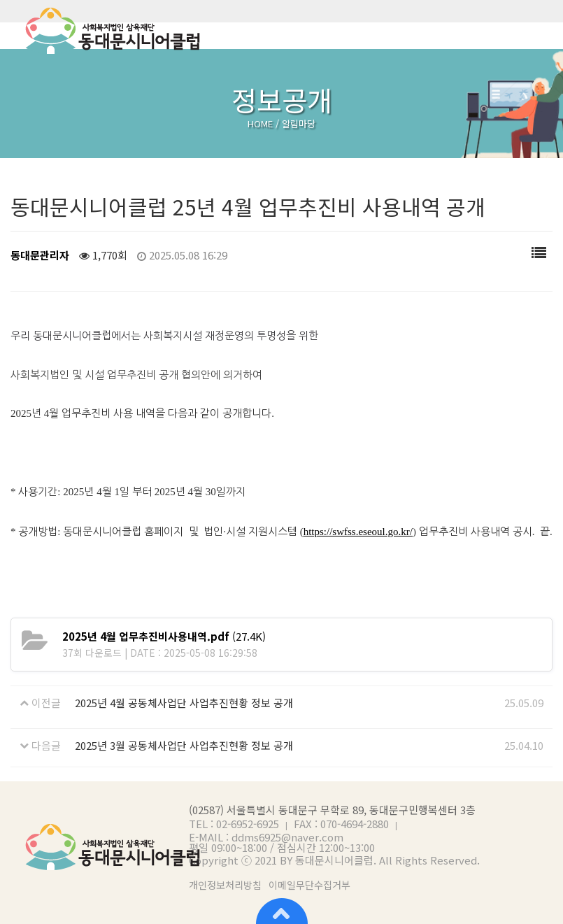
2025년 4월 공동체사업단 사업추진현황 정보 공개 (184, 703)
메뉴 (542, 31)
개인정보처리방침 (225, 885)
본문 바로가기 (0, 0)
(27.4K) (164, 636)
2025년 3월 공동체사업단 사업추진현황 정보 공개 (184, 745)
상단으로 (282, 910)
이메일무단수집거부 (309, 885)
